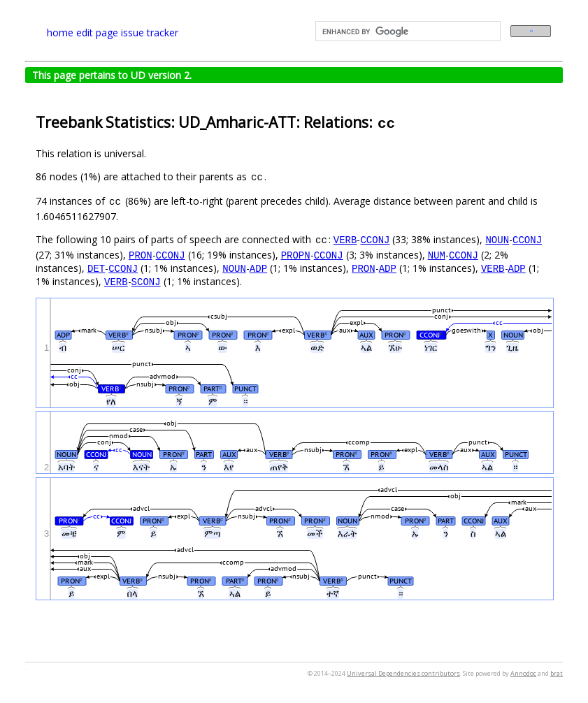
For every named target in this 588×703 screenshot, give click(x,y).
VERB (345, 239)
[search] (407, 31)
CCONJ (375, 239)
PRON (141, 255)
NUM (437, 255)
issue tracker (150, 32)
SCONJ (146, 281)
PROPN (296, 255)
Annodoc (523, 673)
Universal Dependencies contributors (403, 673)
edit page (97, 32)
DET (96, 268)
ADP (258, 268)
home (60, 32)
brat (557, 673)
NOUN (497, 239)
